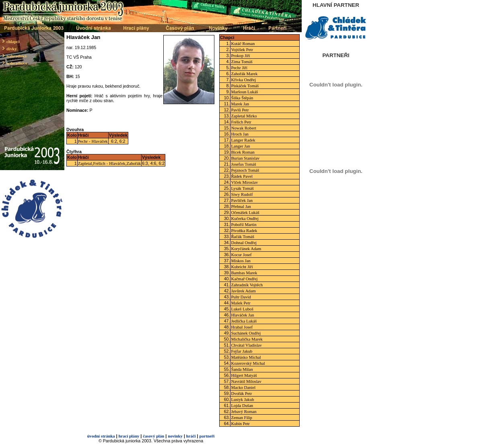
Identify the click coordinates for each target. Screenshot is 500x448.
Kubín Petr (240, 424)
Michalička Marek (247, 339)
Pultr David (241, 297)
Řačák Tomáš (242, 237)
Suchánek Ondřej (246, 333)
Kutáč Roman (243, 44)
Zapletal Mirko (244, 116)
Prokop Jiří (240, 56)
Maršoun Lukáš (244, 92)
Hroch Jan (240, 134)
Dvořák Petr (241, 394)
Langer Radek (243, 140)
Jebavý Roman (244, 412)
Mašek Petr (241, 303)
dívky (11, 49)
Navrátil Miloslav (246, 381)
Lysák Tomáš (242, 188)
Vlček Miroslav (244, 182)
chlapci (13, 42)
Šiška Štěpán (242, 98)
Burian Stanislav (245, 158)
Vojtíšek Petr (242, 50)
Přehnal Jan (241, 207)
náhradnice (17, 63)
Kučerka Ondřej (245, 219)
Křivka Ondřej (243, 80)
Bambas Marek (244, 273)
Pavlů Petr (240, 110)
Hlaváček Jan (242, 315)
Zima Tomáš (242, 62)
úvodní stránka (101, 436)
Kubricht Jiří (242, 267)
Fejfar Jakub (242, 351)
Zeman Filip (241, 418)
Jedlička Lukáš (244, 321)
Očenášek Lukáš (245, 213)
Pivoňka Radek (244, 231)
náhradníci (16, 56)
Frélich (99, 163)
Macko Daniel (243, 387)
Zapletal (85, 163)
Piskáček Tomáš (245, 86)
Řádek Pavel (242, 176)
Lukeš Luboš (242, 309)
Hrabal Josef (242, 327)
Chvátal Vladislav (246, 345)
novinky (175, 436)
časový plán (153, 436)
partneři (207, 436)
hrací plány (129, 436)
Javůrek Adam (243, 291)
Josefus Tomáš (243, 164)
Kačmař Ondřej (244, 279)
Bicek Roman (243, 152)
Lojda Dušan (242, 406)
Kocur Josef (241, 255)
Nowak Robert (243, 128)
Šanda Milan (242, 369)
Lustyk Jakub (242, 400)
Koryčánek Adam (246, 249)
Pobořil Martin (244, 225)
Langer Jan (240, 146)
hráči (191, 436)
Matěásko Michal (246, 357)
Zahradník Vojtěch (247, 285)
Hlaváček (99, 141)
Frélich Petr (241, 122)
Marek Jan (240, 104)
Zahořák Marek (244, 74)
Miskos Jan (241, 261)
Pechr (83, 141)
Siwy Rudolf (242, 194)
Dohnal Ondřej (244, 243)
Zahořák (134, 163)
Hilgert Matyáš (244, 375)
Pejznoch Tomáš (245, 170)
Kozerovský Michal (248, 363)
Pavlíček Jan (242, 200)
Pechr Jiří (239, 68)
